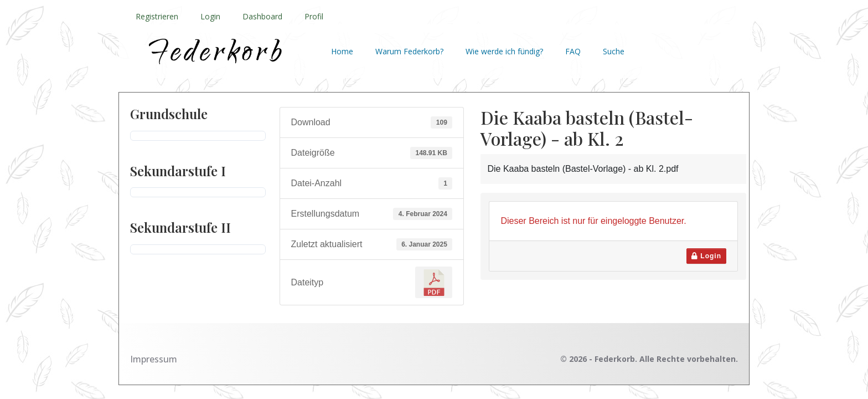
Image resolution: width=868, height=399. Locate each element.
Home (342, 51)
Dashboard (262, 16)
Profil (314, 16)
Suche (614, 51)
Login (210, 16)
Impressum (154, 359)
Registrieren (157, 16)
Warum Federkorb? (409, 51)
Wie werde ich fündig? (504, 51)
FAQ (573, 51)
